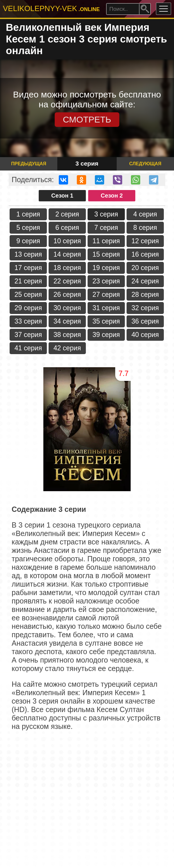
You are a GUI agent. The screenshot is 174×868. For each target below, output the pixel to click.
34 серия (67, 321)
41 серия (28, 348)
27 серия (106, 294)
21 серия (28, 281)
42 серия (67, 348)
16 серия (145, 254)
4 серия (145, 214)
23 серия (106, 281)
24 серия (145, 281)
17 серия (28, 268)
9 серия (28, 241)
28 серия (145, 294)
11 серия (106, 241)
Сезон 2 (112, 196)
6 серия (67, 228)
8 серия (145, 228)
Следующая (145, 164)
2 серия (67, 214)
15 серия (106, 254)
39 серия (106, 335)
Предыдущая (29, 164)
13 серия (28, 254)
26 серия (67, 294)
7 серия (106, 228)
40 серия (145, 335)
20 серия (145, 268)
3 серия (106, 214)
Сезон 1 (62, 196)
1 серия (28, 214)
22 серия (67, 281)
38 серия (67, 335)
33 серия (28, 321)
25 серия (28, 294)
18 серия (67, 268)
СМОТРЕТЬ (87, 119)
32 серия (145, 308)
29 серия (28, 308)
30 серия (67, 308)
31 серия (106, 308)
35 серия (106, 321)
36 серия (145, 321)
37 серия (28, 335)
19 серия (106, 268)
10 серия (67, 241)
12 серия (145, 241)
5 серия (28, 228)
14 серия (67, 254)
